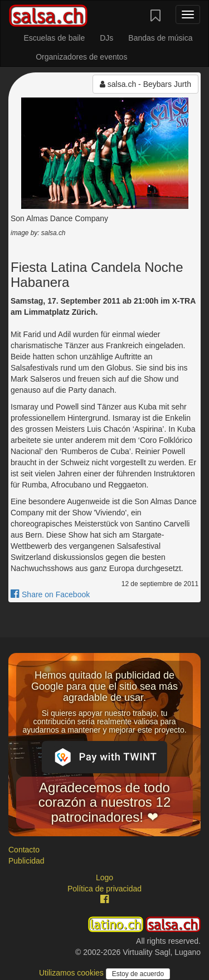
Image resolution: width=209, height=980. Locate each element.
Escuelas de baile (54, 38)
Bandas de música (160, 38)
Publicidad (26, 861)
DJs (106, 38)
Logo (104, 877)
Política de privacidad (104, 889)
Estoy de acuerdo (138, 974)
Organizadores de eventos (81, 57)
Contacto (24, 850)
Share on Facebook (50, 594)
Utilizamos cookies (72, 973)
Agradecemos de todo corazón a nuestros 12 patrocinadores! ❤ (104, 802)
